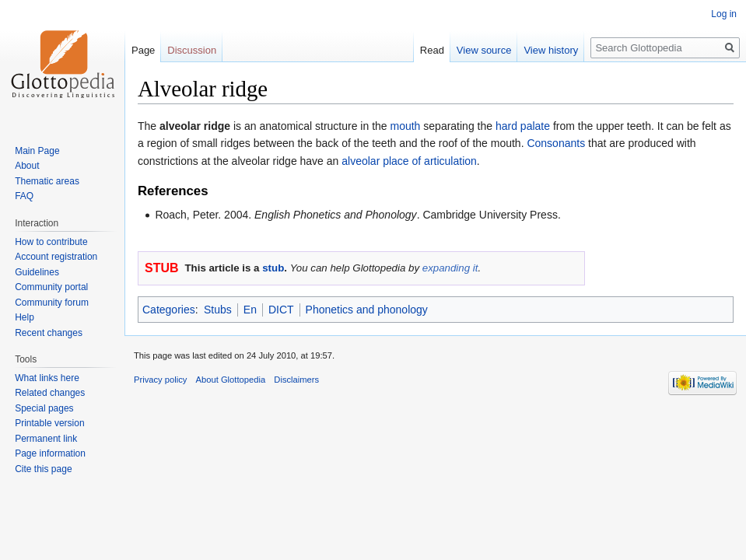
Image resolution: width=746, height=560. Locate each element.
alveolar (361, 161)
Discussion (192, 50)
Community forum (52, 303)
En (250, 310)
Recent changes (49, 333)
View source (484, 50)
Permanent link (46, 439)
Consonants (556, 143)
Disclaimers (296, 380)
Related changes (50, 393)
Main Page (37, 151)
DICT (281, 310)
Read (432, 50)
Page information (50, 453)
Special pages (44, 408)
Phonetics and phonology (367, 310)
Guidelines (37, 272)
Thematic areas (47, 181)
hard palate (523, 126)
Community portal (51, 287)
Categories (169, 310)
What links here (47, 378)
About (27, 166)
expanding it (450, 268)
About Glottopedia (231, 380)
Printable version (49, 423)
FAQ (24, 196)
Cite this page (43, 469)
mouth (406, 126)
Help (25, 317)
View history (551, 50)
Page (143, 50)
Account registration (56, 257)
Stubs (218, 310)
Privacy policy (160, 380)
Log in (724, 14)
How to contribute (51, 242)
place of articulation (430, 161)
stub (273, 268)
